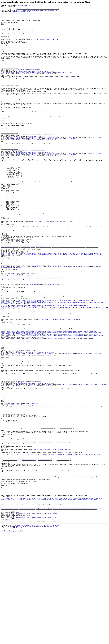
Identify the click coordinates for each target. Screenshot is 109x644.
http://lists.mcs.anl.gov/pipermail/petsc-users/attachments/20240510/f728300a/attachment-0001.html (31, 613)
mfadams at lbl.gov (87, 162)
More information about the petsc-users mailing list (12, 633)
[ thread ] (19, 12)
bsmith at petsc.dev (16, 32)
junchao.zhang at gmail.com (18, 161)
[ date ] (15, 12)
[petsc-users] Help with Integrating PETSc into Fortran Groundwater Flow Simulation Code (38, 9)
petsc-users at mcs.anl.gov (10, 36)
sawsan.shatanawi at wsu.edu (23, 5)
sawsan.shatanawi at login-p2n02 (10, 287)
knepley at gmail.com (19, 80)
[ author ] (28, 12)
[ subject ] (24, 12)
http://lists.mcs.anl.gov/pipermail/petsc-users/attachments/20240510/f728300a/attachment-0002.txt (30, 618)
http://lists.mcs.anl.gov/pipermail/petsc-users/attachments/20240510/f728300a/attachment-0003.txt (30, 623)
